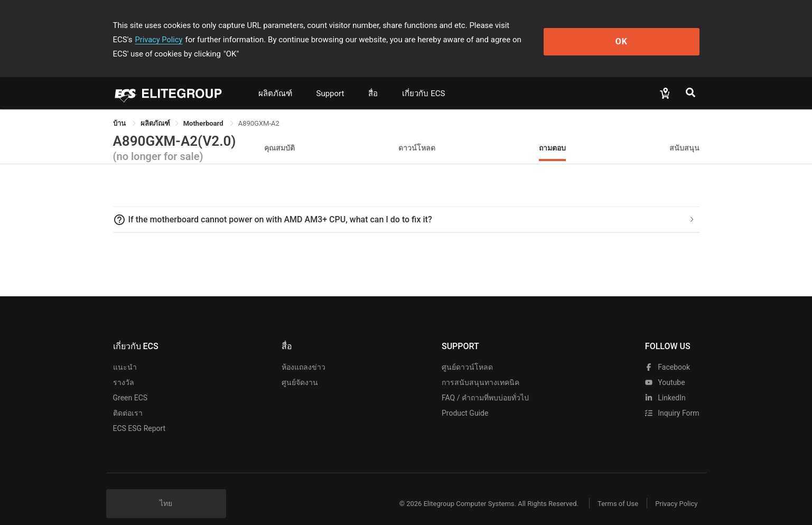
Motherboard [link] (204, 109)
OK (656, 32)
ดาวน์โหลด (417, 133)
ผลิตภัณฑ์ (275, 79)
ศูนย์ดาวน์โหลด (467, 353)
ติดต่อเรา (128, 399)
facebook (668, 353)
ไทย (166, 489)
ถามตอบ (552, 133)
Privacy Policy (558, 25)
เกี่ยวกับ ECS (423, 79)
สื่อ (373, 79)
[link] (155, 109)
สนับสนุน (684, 133)
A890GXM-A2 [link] (259, 109)
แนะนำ (125, 353)
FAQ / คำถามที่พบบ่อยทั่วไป (485, 383)
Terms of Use (612, 489)
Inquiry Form (672, 399)
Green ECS (130, 383)
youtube (665, 368)
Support (330, 79)
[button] (406, 205)
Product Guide (465, 399)
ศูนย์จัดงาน (300, 368)
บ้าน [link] (120, 109)
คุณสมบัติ (279, 133)
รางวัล (124, 368)
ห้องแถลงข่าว (304, 353)
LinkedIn (665, 383)
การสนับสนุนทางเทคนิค (480, 368)
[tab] (406, 205)
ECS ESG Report (139, 414)
